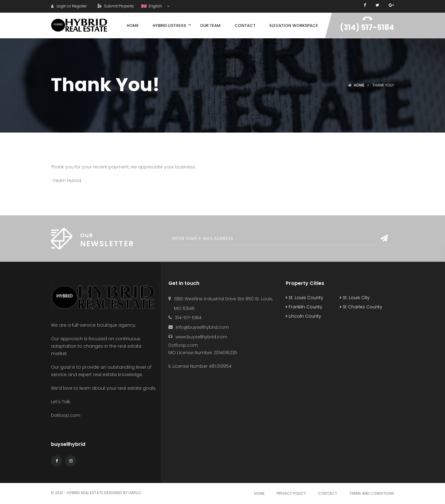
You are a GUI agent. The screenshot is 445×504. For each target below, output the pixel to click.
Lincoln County (303, 316)
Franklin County (304, 307)
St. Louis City (355, 298)
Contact (328, 493)
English (152, 6)
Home (359, 85)
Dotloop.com (66, 415)
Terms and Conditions (372, 493)
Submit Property (116, 6)
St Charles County (361, 307)
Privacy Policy (291, 493)
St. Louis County (305, 298)
